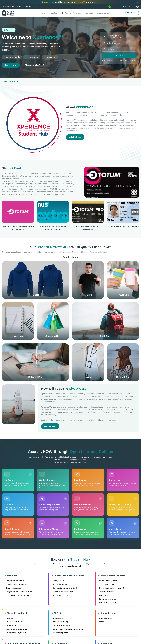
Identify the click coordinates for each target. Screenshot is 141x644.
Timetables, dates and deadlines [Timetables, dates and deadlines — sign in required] (18, 585)
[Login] (136, 7)
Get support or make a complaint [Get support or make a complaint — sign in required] (64, 589)
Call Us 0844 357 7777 (30, 7)
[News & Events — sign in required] (18, 529)
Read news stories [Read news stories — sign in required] (106, 619)
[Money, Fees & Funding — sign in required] (123, 506)
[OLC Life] (18, 506)
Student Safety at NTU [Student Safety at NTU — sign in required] (61, 585)
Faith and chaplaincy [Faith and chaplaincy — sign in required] (107, 600)
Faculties (55, 13)
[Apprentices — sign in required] (123, 529)
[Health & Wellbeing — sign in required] (88, 506)
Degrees (66, 13)
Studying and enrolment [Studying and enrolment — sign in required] (15, 582)
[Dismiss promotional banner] (138, 2)
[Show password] (134, 49)
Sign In (119, 55)
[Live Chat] (114, 7)
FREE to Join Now (131, 13)
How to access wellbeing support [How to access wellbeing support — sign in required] (111, 589)
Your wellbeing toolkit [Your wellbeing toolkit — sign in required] (107, 585)
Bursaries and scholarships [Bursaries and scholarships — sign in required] (16, 630)
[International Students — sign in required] (53, 529)
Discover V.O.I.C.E (33, 65)
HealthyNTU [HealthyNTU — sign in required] (104, 596)
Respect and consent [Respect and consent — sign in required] (107, 604)
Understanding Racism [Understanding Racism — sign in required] (61, 634)
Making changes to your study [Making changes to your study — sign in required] (17, 634)
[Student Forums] (53, 481)
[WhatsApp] (110, 7)
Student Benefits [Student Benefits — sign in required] (59, 619)
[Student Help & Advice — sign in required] (53, 506)
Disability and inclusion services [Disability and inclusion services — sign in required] (64, 593)
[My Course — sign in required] (18, 481)
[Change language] (122, 7)
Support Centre (104, 13)
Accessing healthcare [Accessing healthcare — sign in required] (107, 593)
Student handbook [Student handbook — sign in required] (13, 589)
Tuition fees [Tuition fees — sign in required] (10, 619)
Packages (90, 13)
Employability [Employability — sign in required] (58, 582)
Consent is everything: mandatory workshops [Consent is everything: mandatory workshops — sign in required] (69, 630)
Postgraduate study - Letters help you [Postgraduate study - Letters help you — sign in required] (19, 593)
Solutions (78, 13)
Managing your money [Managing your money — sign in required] (14, 626)
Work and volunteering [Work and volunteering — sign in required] (61, 623)
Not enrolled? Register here (128, 60)
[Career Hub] (123, 481)
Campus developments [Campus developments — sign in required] (61, 626)
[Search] (130, 7)
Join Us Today (76, 137)
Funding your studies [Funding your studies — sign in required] (14, 623)
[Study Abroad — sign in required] (88, 529)
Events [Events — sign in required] (102, 623)
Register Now (11, 65)
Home (44, 13)
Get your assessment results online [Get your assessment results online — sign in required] (19, 596)
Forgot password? (108, 60)
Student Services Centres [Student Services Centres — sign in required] (62, 596)
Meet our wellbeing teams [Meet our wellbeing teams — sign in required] (109, 582)
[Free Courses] (88, 481)
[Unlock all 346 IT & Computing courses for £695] (69, 2)
